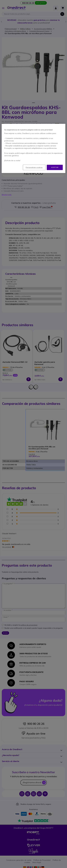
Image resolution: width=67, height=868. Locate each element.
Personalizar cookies (34, 167)
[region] (33, 148)
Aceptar (55, 167)
